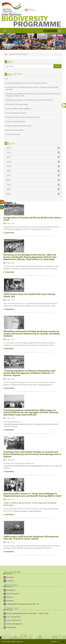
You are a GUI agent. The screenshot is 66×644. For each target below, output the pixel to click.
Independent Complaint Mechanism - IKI (23, 604)
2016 (33, 153)
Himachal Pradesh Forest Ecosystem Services (23, 117)
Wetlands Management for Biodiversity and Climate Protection (29, 100)
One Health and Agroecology (17, 104)
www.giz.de (11, 627)
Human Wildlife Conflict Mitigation (19, 109)
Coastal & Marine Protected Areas (19, 126)
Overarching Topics (13, 134)
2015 (33, 148)
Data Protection (13, 594)
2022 (33, 180)
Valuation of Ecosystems (15, 130)
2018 (33, 162)
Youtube (10, 577)
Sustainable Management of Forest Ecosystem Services (27, 83)
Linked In (10, 581)
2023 (33, 185)
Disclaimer (11, 590)
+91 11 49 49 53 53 (14, 617)
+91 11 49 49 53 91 (14, 620)
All (7, 79)
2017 (33, 157)
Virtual (60, 642)
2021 (33, 175)
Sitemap (10, 601)
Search (57, 66)
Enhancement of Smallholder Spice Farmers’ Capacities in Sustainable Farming (32, 88)
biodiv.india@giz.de (15, 624)
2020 (33, 171)
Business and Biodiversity (16, 122)
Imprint (10, 597)
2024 (33, 189)
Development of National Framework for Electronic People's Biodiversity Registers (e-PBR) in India (33, 95)
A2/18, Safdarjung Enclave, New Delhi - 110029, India (28, 613)
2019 (33, 166)
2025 (33, 194)
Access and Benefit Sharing (16, 113)
